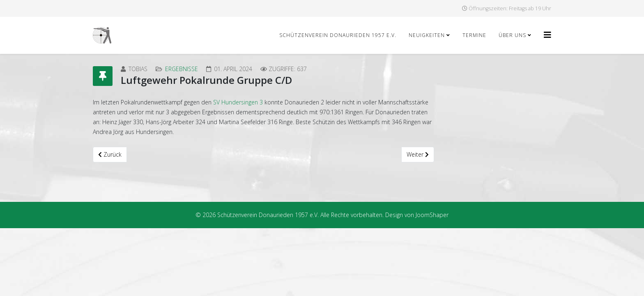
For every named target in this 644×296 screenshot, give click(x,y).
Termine (474, 35)
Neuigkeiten (427, 35)
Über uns (512, 35)
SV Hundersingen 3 (238, 102)
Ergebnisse (182, 69)
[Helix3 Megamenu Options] (547, 35)
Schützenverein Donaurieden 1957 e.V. (338, 35)
